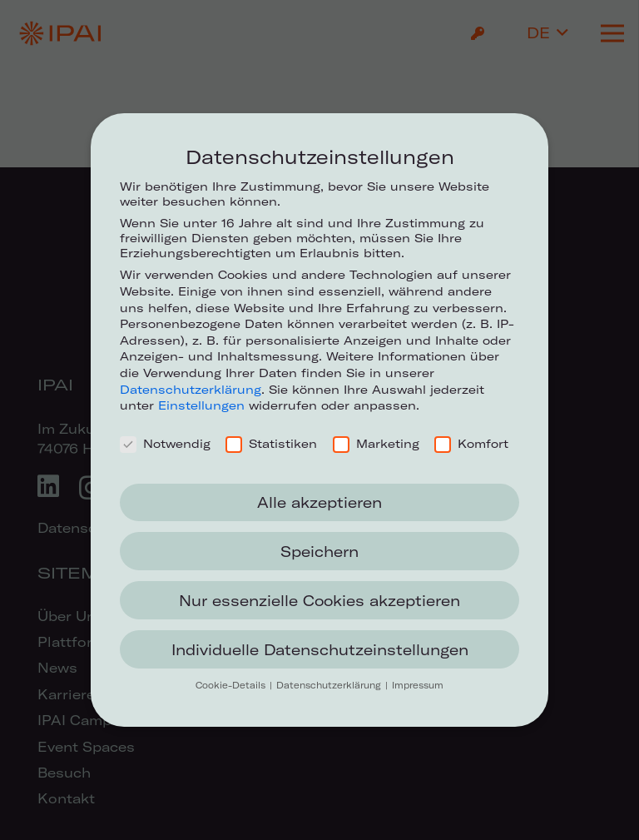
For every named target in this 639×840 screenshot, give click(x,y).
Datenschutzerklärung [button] (330, 685)
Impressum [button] (418, 685)
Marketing (376, 444)
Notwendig (165, 444)
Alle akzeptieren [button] (319, 502)
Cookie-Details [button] (232, 685)
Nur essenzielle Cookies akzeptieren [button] (319, 601)
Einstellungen (201, 405)
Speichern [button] (319, 552)
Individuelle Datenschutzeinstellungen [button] (320, 650)
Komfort (471, 444)
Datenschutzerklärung (191, 390)
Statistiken (271, 444)
